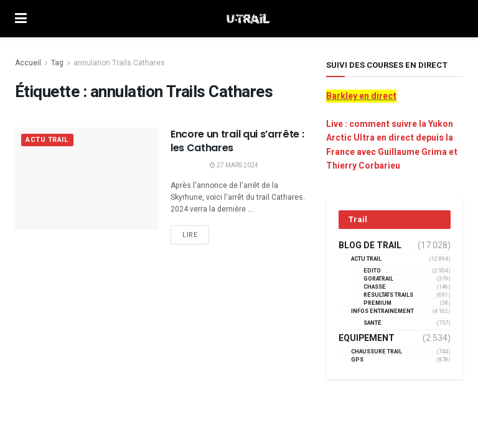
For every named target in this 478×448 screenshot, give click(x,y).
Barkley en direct (361, 96)
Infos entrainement (382, 311)
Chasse (375, 287)
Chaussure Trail (377, 352)
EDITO (372, 271)
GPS (357, 360)
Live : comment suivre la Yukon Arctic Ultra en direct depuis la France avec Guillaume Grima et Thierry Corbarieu (392, 145)
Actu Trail (47, 140)
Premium (377, 303)
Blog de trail (370, 246)
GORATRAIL (378, 279)
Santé (373, 323)
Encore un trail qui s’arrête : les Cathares (237, 141)
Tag (57, 63)
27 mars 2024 (234, 166)
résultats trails (388, 295)
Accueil (28, 63)
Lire (190, 235)
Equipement (367, 338)
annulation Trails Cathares (119, 63)
